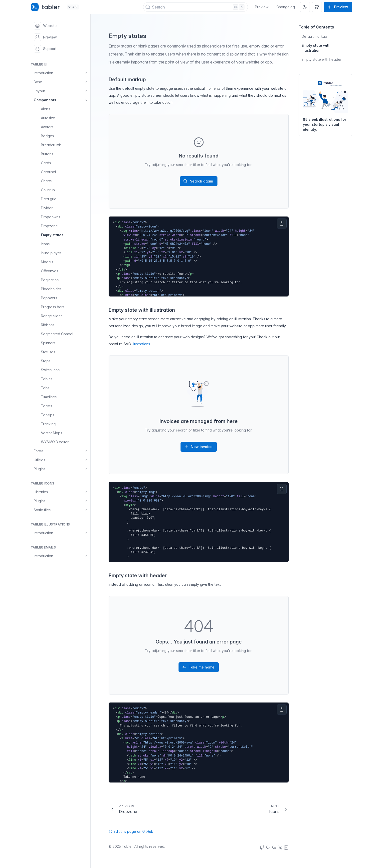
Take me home (198, 667)
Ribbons (48, 325)
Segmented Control (57, 334)
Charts (46, 181)
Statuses (48, 352)
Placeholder (51, 289)
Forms (61, 451)
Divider (47, 208)
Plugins (61, 469)
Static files (61, 510)
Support (45, 49)
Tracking (48, 424)
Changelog (286, 7)
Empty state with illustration (316, 48)
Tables (47, 379)
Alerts (46, 109)
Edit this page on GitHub (131, 831)
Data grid (49, 199)
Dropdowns (51, 217)
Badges (47, 136)
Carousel (48, 172)
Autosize (48, 118)
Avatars (47, 127)
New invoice (198, 447)
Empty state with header (322, 59)
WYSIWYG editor (55, 442)
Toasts (47, 406)
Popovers (49, 298)
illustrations (141, 344)
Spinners (48, 343)
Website (45, 26)
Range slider (51, 316)
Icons (45, 244)
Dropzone (49, 226)
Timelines (49, 397)
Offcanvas (50, 271)
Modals (47, 262)
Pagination (50, 280)
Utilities (61, 460)
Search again (198, 181)
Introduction (61, 73)
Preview (262, 7)
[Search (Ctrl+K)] (196, 7)
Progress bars (53, 307)
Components (61, 100)
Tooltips (48, 415)
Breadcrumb (51, 145)
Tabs (45, 388)
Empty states (52, 235)
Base (61, 82)
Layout (61, 91)
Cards (46, 163)
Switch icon (50, 370)
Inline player (51, 253)
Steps (46, 361)
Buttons (47, 154)
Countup (48, 190)
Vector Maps (52, 433)
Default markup (314, 36)
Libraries (61, 492)
